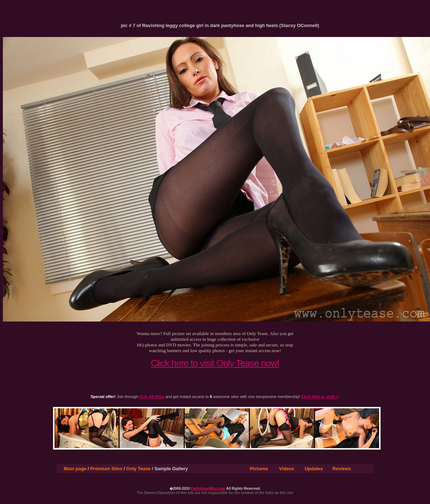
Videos (287, 469)
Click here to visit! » (320, 397)
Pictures (259, 469)
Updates (314, 469)
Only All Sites (152, 397)
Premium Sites (106, 469)
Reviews (342, 469)
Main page (75, 469)
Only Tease (138, 469)
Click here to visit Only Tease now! (215, 363)
